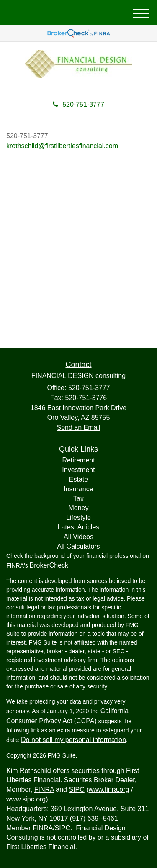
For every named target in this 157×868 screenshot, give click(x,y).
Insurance (78, 489)
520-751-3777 (78, 104)
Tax (78, 499)
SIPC (76, 790)
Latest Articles (79, 527)
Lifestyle (78, 517)
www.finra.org (109, 790)
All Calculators (78, 546)
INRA (45, 828)
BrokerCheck (49, 565)
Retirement (78, 460)
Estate (78, 479)
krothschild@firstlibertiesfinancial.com (62, 146)
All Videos (78, 537)
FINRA (44, 790)
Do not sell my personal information (73, 740)
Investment (78, 470)
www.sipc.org (26, 799)
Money (78, 508)
